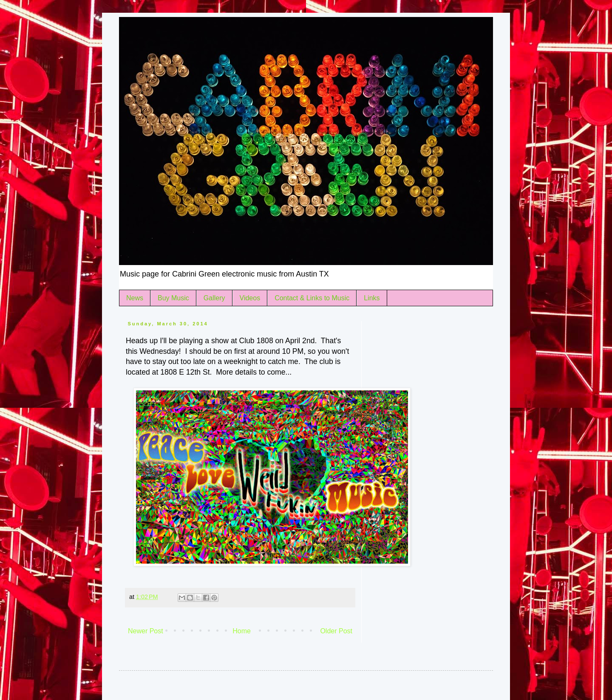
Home (242, 631)
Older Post (336, 631)
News (135, 298)
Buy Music (173, 298)
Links (372, 298)
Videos (250, 298)
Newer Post (146, 631)
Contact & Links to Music (312, 298)
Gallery (214, 298)
